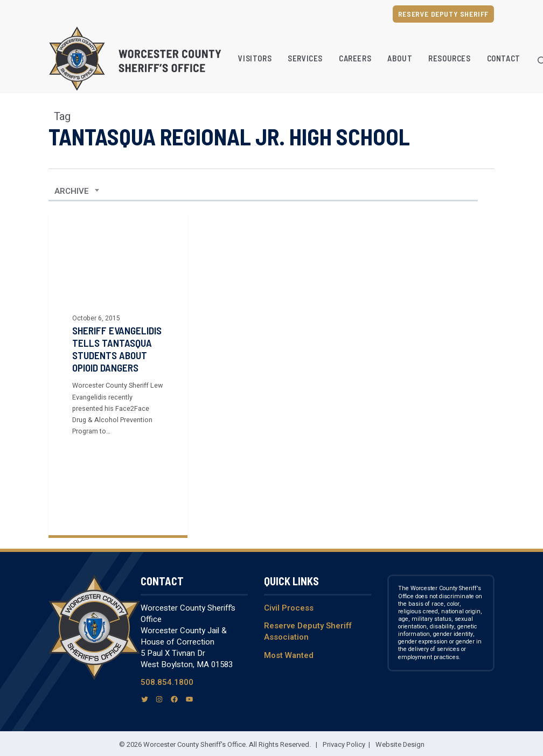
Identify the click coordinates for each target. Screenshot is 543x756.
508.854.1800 (167, 682)
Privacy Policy (344, 744)
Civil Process (289, 608)
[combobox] (77, 191)
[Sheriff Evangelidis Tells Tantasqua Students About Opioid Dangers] (118, 375)
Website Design (400, 744)
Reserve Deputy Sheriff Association (308, 631)
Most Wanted (289, 655)
